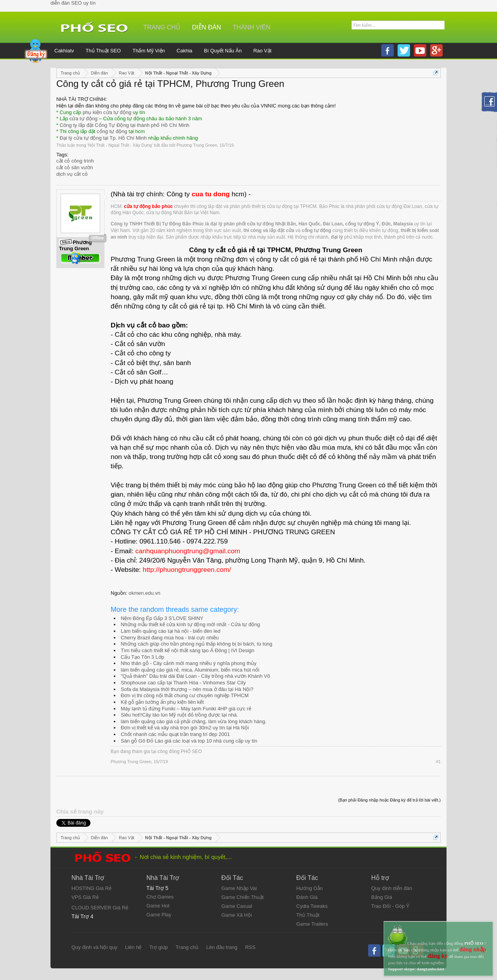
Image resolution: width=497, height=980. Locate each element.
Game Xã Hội (237, 915)
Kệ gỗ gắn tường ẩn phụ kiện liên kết (162, 702)
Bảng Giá (382, 897)
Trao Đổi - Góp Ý (390, 906)
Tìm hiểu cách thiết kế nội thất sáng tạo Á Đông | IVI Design (188, 650)
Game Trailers (312, 924)
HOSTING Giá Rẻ (91, 888)
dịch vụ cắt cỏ (72, 174)
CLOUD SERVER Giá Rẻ (100, 908)
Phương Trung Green (197, 145)
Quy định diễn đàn (392, 888)
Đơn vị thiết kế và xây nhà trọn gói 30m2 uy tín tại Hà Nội (185, 728)
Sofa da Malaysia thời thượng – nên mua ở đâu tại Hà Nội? (187, 689)
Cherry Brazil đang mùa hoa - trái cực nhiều (170, 638)
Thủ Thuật (308, 915)
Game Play (159, 915)
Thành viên (251, 27)
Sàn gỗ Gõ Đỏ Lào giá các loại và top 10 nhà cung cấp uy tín (189, 741)
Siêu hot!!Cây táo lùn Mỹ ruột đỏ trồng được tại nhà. (179, 715)
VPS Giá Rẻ (85, 897)
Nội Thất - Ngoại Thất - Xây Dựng (120, 145)
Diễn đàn (207, 27)
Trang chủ (162, 27)
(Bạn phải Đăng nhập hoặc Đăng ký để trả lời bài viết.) (389, 800)
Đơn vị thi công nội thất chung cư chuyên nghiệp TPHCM (185, 695)
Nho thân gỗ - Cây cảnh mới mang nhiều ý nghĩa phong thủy (189, 663)
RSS (250, 947)
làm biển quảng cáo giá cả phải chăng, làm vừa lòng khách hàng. (194, 721)
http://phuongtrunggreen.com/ (187, 570)
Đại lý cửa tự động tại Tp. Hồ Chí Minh (103, 138)
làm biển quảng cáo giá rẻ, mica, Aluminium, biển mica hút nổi (190, 670)
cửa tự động (83, 119)
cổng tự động (112, 131)
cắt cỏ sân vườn (75, 167)
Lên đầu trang (222, 947)
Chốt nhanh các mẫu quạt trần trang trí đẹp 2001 (175, 734)
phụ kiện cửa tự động (107, 112)
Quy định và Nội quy (94, 947)
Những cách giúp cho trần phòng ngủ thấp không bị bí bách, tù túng (196, 644)
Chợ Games (160, 897)
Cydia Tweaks (312, 906)
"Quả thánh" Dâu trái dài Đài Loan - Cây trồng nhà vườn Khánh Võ (195, 676)
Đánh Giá (307, 897)
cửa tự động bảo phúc (148, 206)
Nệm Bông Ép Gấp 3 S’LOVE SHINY (162, 618)
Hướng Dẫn (309, 888)
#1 (438, 762)
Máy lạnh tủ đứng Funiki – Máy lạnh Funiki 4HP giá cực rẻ (186, 709)
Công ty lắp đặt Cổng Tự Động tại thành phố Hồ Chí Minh (125, 125)
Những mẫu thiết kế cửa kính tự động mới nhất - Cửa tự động (190, 624)
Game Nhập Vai (239, 888)
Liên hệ (133, 947)
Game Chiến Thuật (242, 897)
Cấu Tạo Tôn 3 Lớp (142, 657)
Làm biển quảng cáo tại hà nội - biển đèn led (170, 631)
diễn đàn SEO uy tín (73, 3)
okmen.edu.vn (144, 593)
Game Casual (237, 906)
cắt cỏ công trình (75, 161)
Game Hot (158, 906)
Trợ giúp (158, 947)
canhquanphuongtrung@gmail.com (188, 551)
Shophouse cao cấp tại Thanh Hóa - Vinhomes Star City (183, 683)
